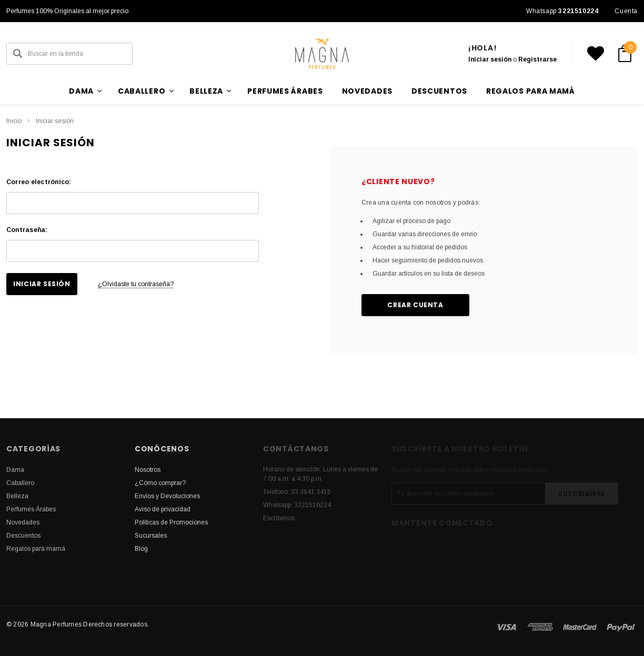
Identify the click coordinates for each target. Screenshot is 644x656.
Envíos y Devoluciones (167, 496)
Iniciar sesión (490, 59)
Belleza (17, 496)
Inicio (14, 121)
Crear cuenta (415, 305)
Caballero (20, 483)
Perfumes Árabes (285, 91)
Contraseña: (27, 230)
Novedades (367, 91)
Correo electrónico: (39, 182)
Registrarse (537, 59)
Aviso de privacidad (163, 509)
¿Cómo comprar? (160, 483)
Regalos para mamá (531, 91)
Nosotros (148, 470)
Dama (15, 470)
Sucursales (151, 536)
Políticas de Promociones (171, 522)
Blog (141, 549)
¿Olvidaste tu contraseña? (136, 284)
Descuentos (439, 91)
